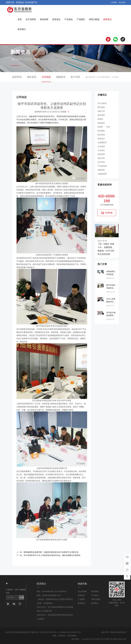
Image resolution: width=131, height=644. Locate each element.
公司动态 (115, 77)
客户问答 (75, 77)
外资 (108, 127)
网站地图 (75, 639)
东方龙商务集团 (103, 77)
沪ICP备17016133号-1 (49, 632)
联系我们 (22, 29)
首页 (20, 19)
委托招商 (101, 107)
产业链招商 (102, 166)
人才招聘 (113, 2)
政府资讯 (17, 77)
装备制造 (101, 123)
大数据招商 (102, 174)
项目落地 (101, 135)
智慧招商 (101, 170)
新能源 (100, 119)
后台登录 (122, 2)
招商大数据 (94, 19)
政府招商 (101, 115)
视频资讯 (61, 77)
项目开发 (101, 158)
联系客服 (107, 213)
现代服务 (101, 131)
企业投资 (101, 146)
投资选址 (56, 19)
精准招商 (44, 19)
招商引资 (101, 111)
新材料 (100, 127)
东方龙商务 (31, 19)
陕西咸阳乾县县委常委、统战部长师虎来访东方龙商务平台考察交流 (51, 552)
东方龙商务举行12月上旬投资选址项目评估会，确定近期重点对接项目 (52, 555)
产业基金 (69, 19)
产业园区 (81, 19)
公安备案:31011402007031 (70, 632)
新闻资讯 (107, 19)
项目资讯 (32, 77)
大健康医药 (102, 143)
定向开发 (101, 162)
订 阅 (22, 597)
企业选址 (101, 150)
